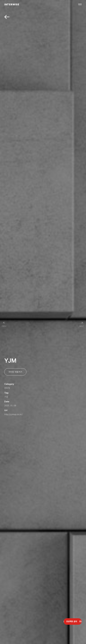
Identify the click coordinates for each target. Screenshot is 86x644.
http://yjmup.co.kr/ (13, 414)
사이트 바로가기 (15, 372)
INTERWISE (12, 4)
